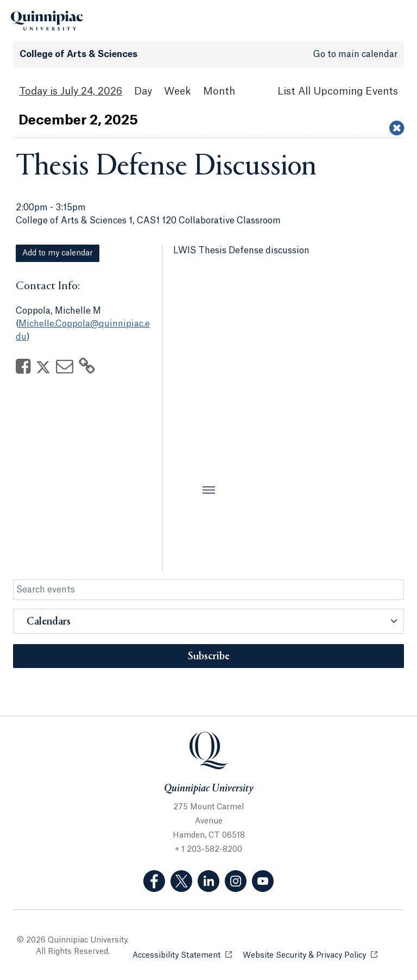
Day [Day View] (143, 91)
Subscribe (209, 657)
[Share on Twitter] (43, 370)
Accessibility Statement (182, 955)
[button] (208, 621)
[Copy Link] (87, 370)
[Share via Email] (65, 370)
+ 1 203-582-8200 (208, 850)
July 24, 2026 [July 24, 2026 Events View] (91, 91)
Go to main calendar (355, 54)
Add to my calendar (58, 253)
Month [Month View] (219, 91)
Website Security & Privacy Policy (310, 955)
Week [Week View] (178, 91)
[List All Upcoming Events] (338, 92)
